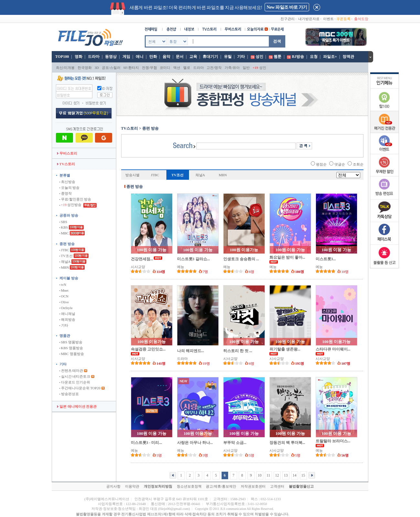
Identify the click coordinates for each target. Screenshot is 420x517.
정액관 (348, 57)
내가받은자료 (309, 19)
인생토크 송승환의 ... (241, 259)
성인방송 (71, 205)
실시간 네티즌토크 (75, 376)
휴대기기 (210, 57)
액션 (177, 68)
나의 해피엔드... (191, 351)
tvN (63, 285)
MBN (64, 267)
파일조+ (330, 57)
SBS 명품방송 (71, 342)
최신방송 (67, 182)
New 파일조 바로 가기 (287, 7)
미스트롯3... (326, 259)
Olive (64, 302)
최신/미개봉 (65, 68)
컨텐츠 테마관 (72, 371)
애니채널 (67, 314)
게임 (126, 57)
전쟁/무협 (149, 68)
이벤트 (328, 19)
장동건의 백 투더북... (287, 443)
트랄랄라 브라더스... (333, 441)
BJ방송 (298, 57)
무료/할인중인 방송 (75, 199)
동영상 (111, 57)
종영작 (66, 193)
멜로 (187, 68)
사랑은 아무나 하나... (195, 443)
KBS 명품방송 (71, 348)
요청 (314, 57)
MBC (64, 233)
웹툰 (278, 57)
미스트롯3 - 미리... (147, 443)
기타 (241, 57)
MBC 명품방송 (72, 354)
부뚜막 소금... (235, 443)
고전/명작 (214, 68)
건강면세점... (142, 259)
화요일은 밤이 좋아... (287, 257)
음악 (166, 57)
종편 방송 (67, 244)
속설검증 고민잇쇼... (148, 349)
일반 (246, 68)
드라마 (94, 57)
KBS (64, 227)
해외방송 (67, 319)
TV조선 (66, 256)
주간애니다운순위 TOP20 (80, 388)
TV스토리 (66, 164)
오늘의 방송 (70, 188)
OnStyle (66, 308)
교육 (193, 57)
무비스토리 (67, 153)
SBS (63, 222)
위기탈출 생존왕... (285, 349)
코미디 (165, 68)
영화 (79, 57)
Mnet (64, 290)
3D (97, 68)
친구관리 (288, 19)
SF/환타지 (131, 68)
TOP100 (62, 57)
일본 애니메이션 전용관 (77, 406)
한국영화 (85, 68)
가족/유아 (232, 68)
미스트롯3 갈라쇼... (194, 259)
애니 (140, 57)
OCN (64, 296)
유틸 (228, 57)
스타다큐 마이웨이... (333, 349)
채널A (65, 262)
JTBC (64, 250)
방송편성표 (69, 394)
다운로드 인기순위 (75, 382)
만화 (153, 57)
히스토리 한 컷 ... (238, 351)
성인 (259, 57)
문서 (180, 57)
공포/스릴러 (111, 68)
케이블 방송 (69, 278)
